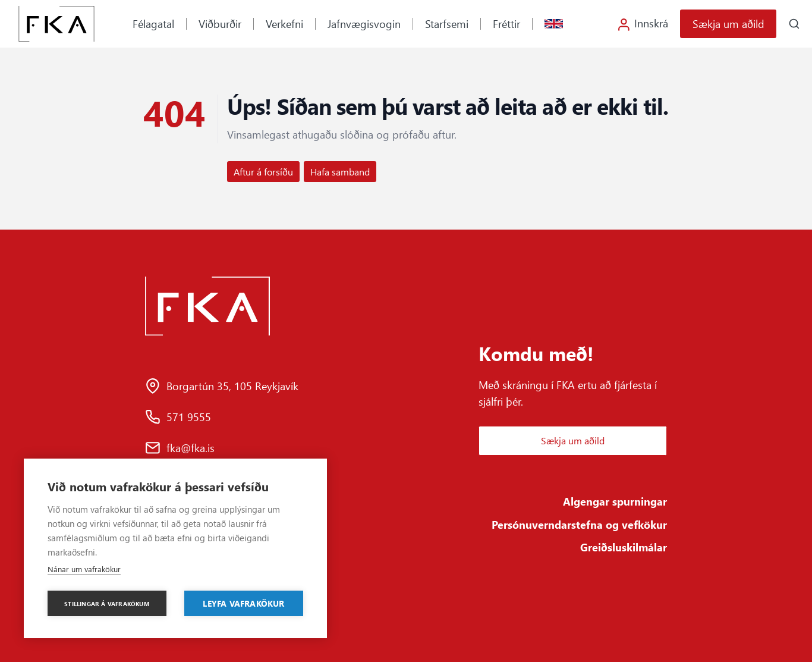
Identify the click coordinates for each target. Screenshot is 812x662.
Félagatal (153, 23)
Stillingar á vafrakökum (107, 604)
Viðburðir (220, 23)
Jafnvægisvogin (364, 23)
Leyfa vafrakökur (243, 603)
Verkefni (284, 23)
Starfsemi (447, 23)
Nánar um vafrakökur (84, 569)
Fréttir (506, 23)
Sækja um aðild (728, 23)
